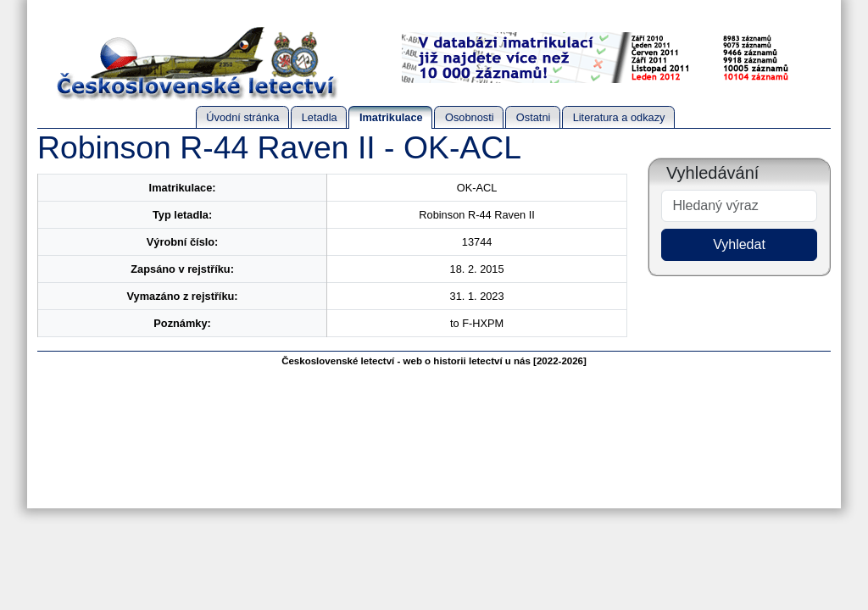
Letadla (320, 117)
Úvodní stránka (242, 117)
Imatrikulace (391, 117)
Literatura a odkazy (619, 117)
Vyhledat (739, 244)
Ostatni (534, 117)
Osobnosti (470, 117)
